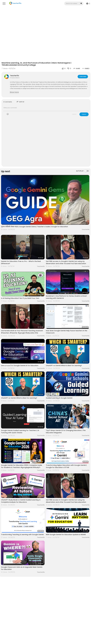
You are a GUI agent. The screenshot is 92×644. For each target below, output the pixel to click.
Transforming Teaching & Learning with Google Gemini (22, 535)
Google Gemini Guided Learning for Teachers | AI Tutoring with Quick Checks (20, 432)
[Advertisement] (46, 142)
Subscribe (83, 76)
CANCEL (74, 114)
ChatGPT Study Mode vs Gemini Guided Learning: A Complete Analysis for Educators (21, 501)
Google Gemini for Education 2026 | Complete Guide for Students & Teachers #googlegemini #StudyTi (22, 466)
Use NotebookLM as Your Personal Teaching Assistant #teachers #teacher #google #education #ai (22, 332)
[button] (88, 4)
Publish (84, 114)
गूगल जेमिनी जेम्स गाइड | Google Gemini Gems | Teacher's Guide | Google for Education (34, 227)
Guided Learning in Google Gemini (59, 398)
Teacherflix (14, 76)
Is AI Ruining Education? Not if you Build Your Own (20, 298)
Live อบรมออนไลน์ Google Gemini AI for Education (20, 366)
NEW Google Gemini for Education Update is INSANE (66, 535)
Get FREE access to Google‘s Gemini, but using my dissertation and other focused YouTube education (66, 262)
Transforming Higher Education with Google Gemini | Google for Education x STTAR (66, 466)
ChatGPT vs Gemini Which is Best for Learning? (64, 366)
